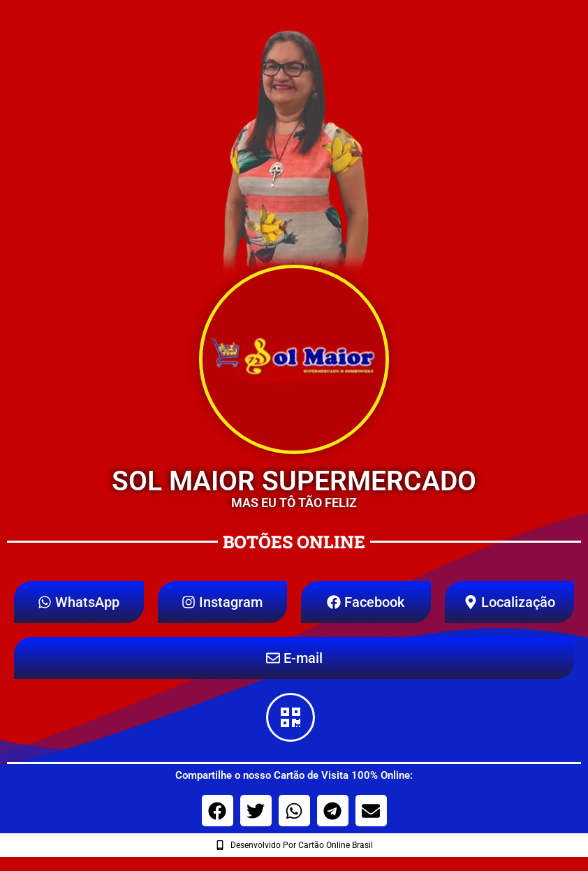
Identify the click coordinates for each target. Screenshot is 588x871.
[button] (218, 811)
